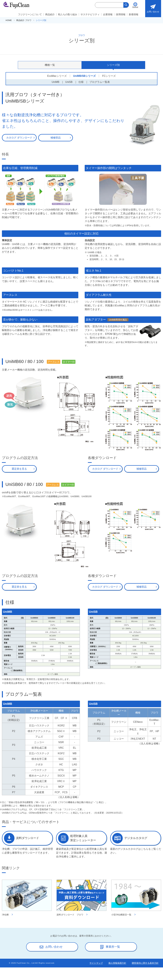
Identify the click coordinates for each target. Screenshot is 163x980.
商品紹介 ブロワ (24, 20)
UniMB (56, 82)
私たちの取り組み (68, 14)
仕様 (81, 82)
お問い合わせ (153, 8)
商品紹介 (50, 14)
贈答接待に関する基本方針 (145, 962)
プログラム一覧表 (100, 82)
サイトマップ (96, 962)
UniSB (69, 82)
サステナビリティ (90, 14)
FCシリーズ (109, 76)
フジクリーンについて (30, 14)
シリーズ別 (113, 65)
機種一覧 (50, 65)
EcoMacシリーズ (57, 76)
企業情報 (108, 14)
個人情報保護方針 (117, 962)
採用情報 (121, 14)
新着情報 (134, 14)
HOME (9, 20)
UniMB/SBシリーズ (84, 76)
